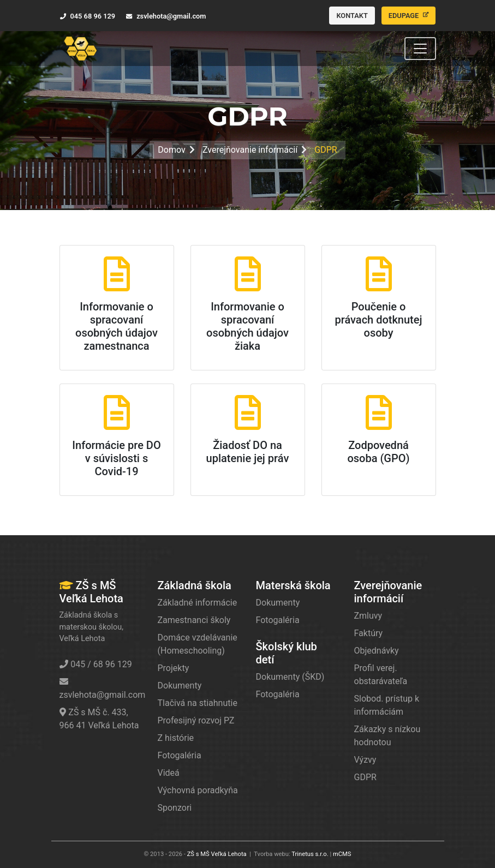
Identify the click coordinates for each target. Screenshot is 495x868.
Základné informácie (198, 603)
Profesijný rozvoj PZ (196, 720)
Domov (171, 150)
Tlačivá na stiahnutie (198, 703)
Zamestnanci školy (194, 620)
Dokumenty (180, 686)
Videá (169, 773)
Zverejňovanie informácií (250, 150)
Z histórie (176, 738)
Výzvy (365, 760)
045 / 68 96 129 (96, 664)
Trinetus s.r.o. (310, 854)
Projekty (174, 668)
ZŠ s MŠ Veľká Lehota (217, 854)
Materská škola (293, 585)
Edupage (408, 16)
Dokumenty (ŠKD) (290, 677)
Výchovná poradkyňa (198, 790)
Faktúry (369, 633)
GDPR (365, 777)
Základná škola (195, 585)
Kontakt (352, 16)
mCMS (342, 854)
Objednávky (377, 651)
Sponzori (175, 808)
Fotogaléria (180, 755)
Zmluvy (368, 616)
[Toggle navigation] (420, 49)
